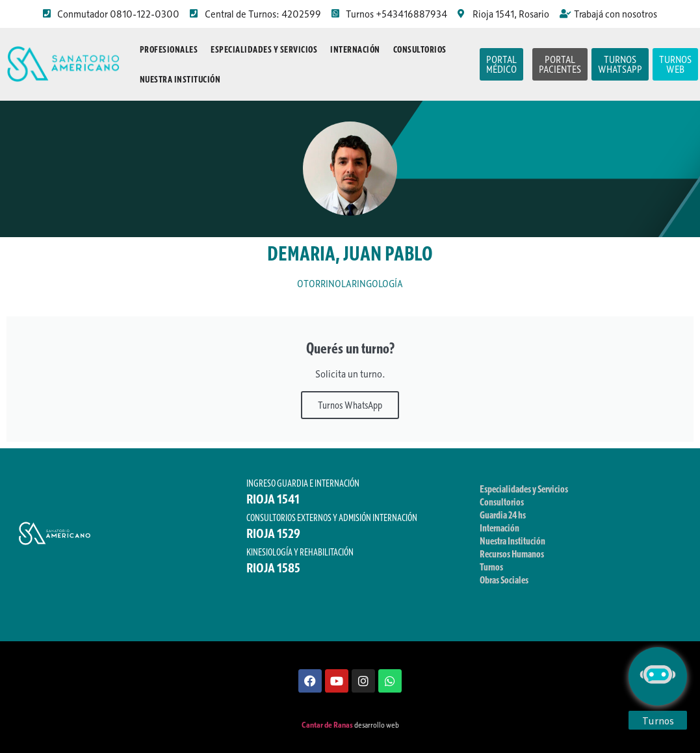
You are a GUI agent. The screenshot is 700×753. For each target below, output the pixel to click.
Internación (355, 49)
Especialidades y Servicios (264, 49)
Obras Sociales (504, 580)
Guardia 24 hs (503, 515)
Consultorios (420, 49)
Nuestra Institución (180, 79)
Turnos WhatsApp (350, 405)
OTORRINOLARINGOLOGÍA (350, 284)
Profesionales (169, 49)
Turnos (491, 567)
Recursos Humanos (512, 554)
